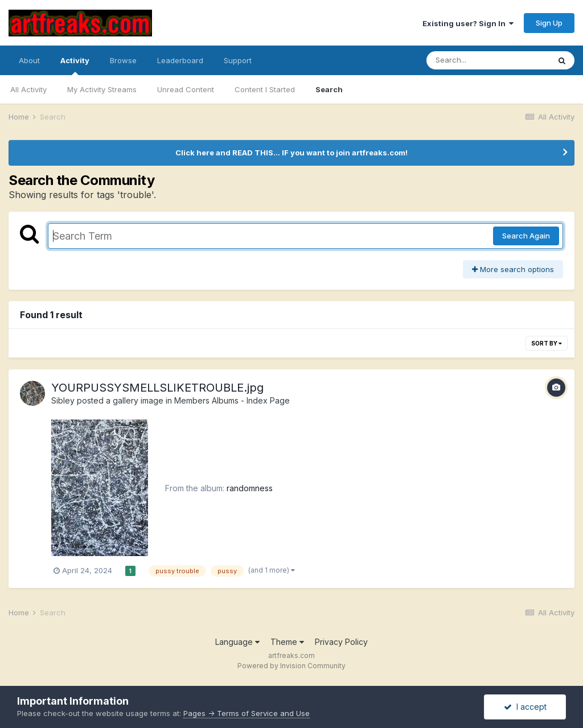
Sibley (63, 400)
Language (237, 642)
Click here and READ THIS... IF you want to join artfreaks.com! (291, 153)
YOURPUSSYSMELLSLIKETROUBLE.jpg (157, 388)
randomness (250, 488)
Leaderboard (180, 60)
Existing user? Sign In (468, 23)
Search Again (526, 236)
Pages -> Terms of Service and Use (247, 713)
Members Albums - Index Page (232, 400)
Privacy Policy (341, 642)
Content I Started (265, 89)
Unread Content (186, 89)
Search (329, 89)
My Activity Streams (102, 89)
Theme (287, 642)
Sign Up (549, 23)
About (29, 60)
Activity (75, 65)
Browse (123, 60)
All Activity (28, 89)
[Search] (488, 60)
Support (238, 60)
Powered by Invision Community (291, 666)
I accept (525, 707)
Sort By (547, 343)
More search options (513, 269)
